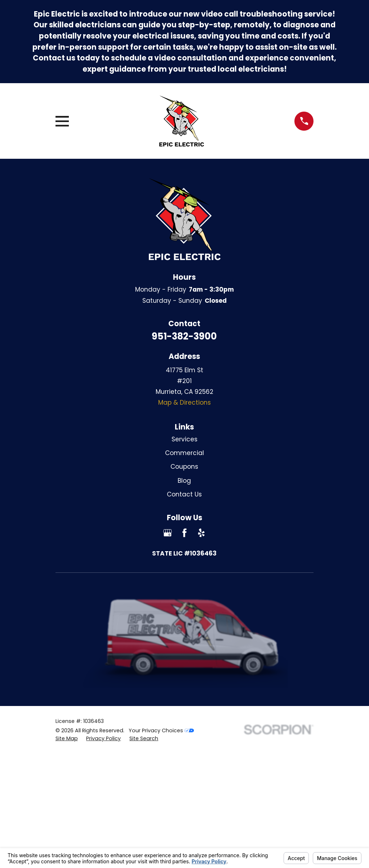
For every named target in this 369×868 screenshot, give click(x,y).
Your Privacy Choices (161, 730)
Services (184, 439)
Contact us (54, 58)
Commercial (184, 453)
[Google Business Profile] (168, 533)
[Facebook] (184, 533)
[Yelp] (201, 533)
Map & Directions (184, 402)
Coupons (184, 467)
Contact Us (184, 494)
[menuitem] (67, 739)
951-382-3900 (184, 336)
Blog (184, 481)
